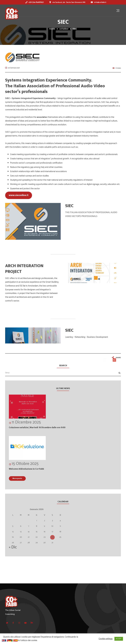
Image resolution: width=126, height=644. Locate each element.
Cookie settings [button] (106, 639)
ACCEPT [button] (119, 639)
